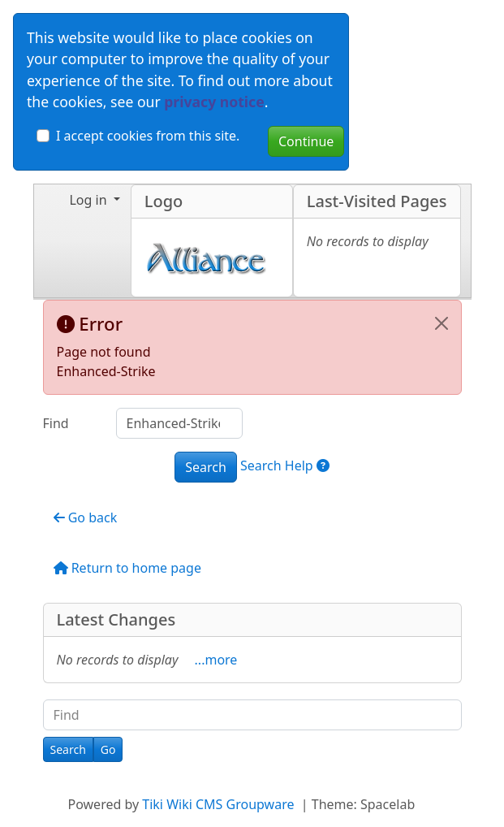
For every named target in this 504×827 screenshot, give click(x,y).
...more (216, 660)
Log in (89, 200)
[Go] (108, 749)
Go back (86, 517)
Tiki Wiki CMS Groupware (220, 804)
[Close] (442, 323)
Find (56, 423)
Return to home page (127, 568)
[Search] (68, 749)
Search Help (285, 465)
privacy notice (214, 102)
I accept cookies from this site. (148, 136)
